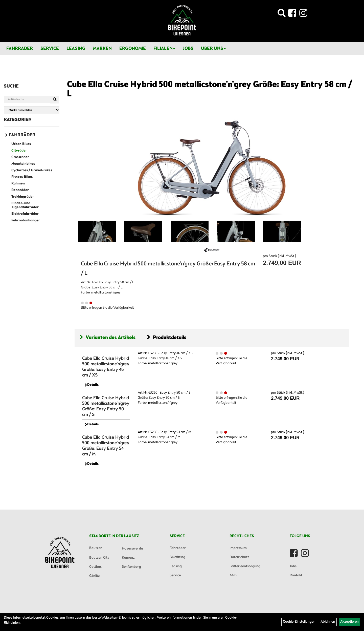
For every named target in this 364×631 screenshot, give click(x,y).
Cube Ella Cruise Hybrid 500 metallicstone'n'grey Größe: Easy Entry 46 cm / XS (106, 367)
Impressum (238, 548)
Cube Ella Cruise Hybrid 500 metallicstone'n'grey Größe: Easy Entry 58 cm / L (210, 89)
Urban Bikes (21, 144)
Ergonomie (133, 49)
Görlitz (95, 576)
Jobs (188, 49)
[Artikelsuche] (282, 15)
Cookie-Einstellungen (299, 622)
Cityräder (19, 151)
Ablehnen (328, 622)
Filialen (164, 49)
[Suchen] (55, 100)
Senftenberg (131, 567)
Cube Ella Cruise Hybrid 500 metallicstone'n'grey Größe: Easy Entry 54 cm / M (106, 446)
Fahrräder (20, 49)
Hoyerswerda (132, 549)
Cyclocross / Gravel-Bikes (32, 170)
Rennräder (20, 190)
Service (50, 49)
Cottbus (95, 567)
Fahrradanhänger (26, 220)
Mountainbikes (23, 164)
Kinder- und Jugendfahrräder (25, 205)
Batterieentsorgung (245, 566)
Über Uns (213, 49)
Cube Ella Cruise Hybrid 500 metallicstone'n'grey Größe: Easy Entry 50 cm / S (106, 406)
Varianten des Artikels (108, 338)
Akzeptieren (349, 622)
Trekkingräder (23, 197)
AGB (233, 575)
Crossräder (20, 157)
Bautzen (96, 548)
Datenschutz (239, 557)
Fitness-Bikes (22, 177)
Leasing (76, 49)
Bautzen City (99, 558)
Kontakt (296, 575)
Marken (102, 49)
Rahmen (18, 184)
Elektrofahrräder (25, 214)
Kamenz (128, 558)
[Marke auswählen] (32, 110)
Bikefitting (177, 557)
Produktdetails (167, 338)
